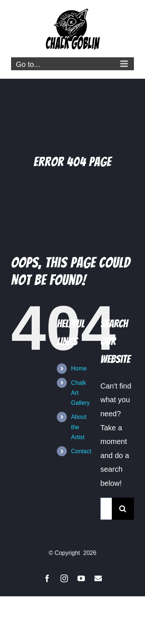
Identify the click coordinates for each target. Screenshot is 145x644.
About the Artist (79, 427)
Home (79, 368)
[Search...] (106, 509)
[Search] (123, 509)
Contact (81, 451)
